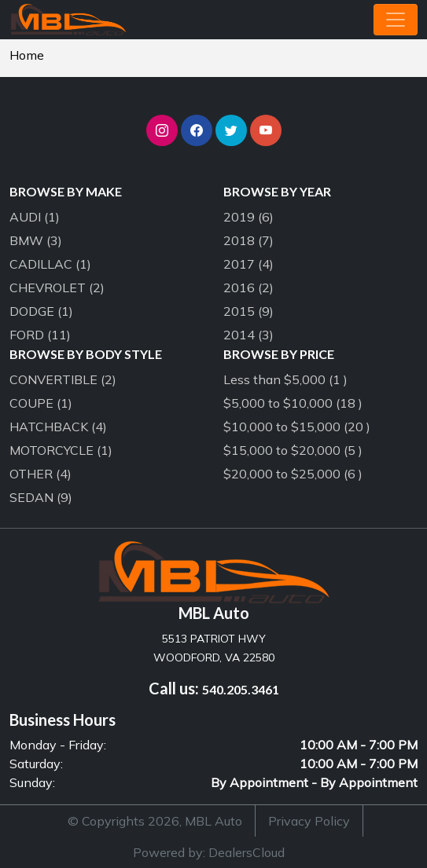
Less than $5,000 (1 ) (285, 379)
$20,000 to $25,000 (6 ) (293, 474)
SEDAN (41, 497)
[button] (162, 130)
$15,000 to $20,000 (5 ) (293, 450)
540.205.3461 (241, 689)
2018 (248, 240)
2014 (248, 335)
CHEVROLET (57, 288)
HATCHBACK (58, 427)
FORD (40, 335)
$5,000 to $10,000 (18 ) (293, 403)
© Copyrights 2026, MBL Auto (155, 821)
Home (27, 55)
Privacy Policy (309, 821)
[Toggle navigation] (396, 20)
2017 (248, 264)
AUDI (35, 217)
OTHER (40, 474)
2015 (248, 311)
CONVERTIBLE (63, 379)
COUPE (41, 403)
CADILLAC (50, 264)
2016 (248, 288)
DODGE (41, 311)
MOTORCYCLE (61, 450)
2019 (248, 217)
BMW (36, 240)
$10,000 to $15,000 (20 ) (297, 427)
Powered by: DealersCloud (209, 852)
